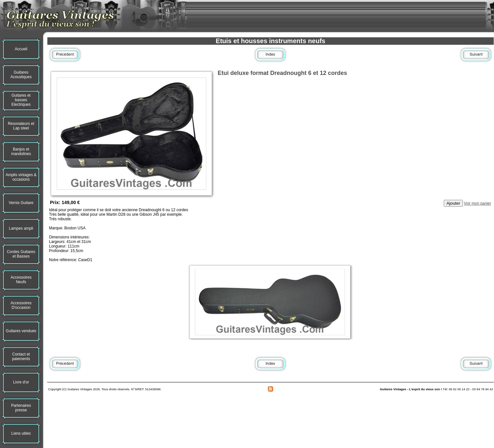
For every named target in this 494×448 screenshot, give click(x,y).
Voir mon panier (477, 203)
